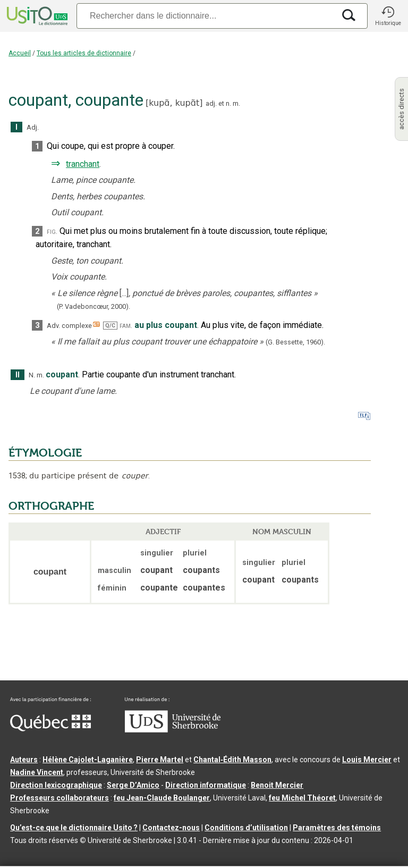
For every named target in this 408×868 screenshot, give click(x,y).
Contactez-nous (171, 828)
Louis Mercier (367, 760)
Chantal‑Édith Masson (232, 760)
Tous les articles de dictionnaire (84, 53)
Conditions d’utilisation (246, 828)
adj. (211, 103)
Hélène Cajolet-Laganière (88, 760)
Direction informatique (206, 785)
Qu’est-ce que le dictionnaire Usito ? (74, 828)
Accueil (20, 53)
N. (32, 375)
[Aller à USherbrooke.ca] (173, 730)
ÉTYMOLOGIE (45, 453)
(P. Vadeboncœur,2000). (93, 306)
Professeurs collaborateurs (59, 798)
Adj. (33, 127)
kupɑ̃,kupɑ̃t (174, 103)
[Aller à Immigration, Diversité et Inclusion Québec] (50, 729)
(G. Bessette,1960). (295, 342)
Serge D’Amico (133, 785)
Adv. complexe (69, 326)
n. (228, 103)
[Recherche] (206, 16)
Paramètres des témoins (337, 828)
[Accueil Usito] (36, 16)
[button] (388, 16)
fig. (52, 231)
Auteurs (24, 760)
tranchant (83, 164)
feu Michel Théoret (302, 798)
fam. (126, 326)
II (18, 375)
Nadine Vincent (37, 772)
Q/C (110, 326)
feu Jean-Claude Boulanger (162, 798)
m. (236, 103)
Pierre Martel (160, 760)
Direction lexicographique (56, 785)
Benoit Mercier (277, 785)
